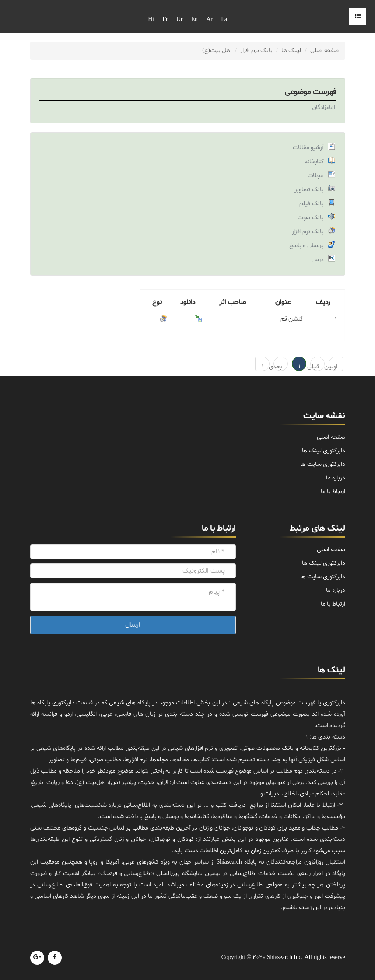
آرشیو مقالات (308, 148)
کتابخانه (314, 162)
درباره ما (335, 478)
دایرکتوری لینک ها (324, 451)
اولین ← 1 (333, 367)
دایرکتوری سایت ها (323, 464)
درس (317, 260)
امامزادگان (324, 107)
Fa (224, 19)
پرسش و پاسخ (307, 246)
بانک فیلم (311, 204)
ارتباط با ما (333, 492)
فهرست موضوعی (310, 92)
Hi (151, 19)
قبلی (315, 367)
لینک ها (291, 51)
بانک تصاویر (309, 190)
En (195, 19)
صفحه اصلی (324, 51)
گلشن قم (292, 319)
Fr (165, 19)
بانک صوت (311, 218)
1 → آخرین (259, 367)
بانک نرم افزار (256, 51)
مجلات (316, 176)
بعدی (278, 367)
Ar (209, 19)
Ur (179, 19)
